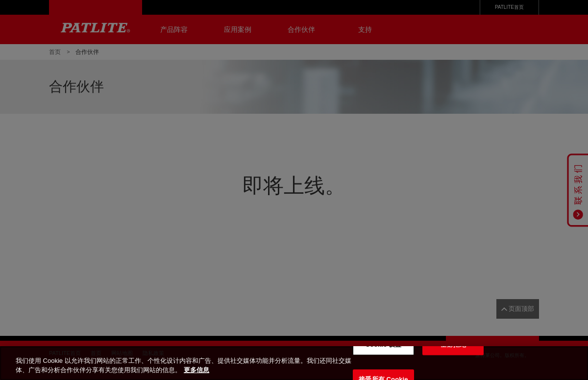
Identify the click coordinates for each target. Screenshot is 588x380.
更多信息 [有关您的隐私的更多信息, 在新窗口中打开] (196, 370)
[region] (294, 363)
